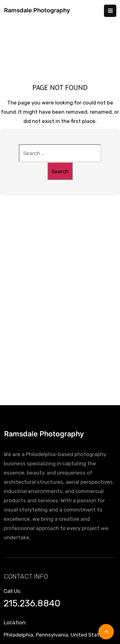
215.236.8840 (32, 603)
